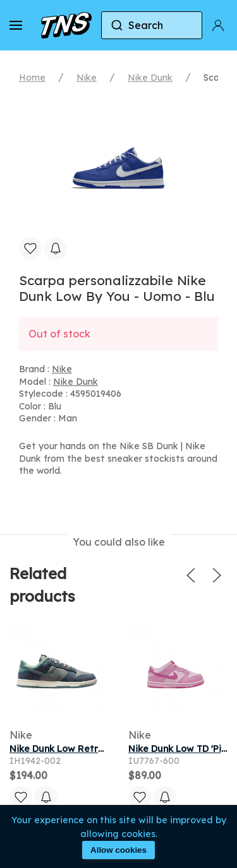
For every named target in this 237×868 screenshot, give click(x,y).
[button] (16, 25)
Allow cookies (118, 850)
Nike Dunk (150, 78)
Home (32, 78)
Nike (87, 78)
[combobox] (152, 25)
